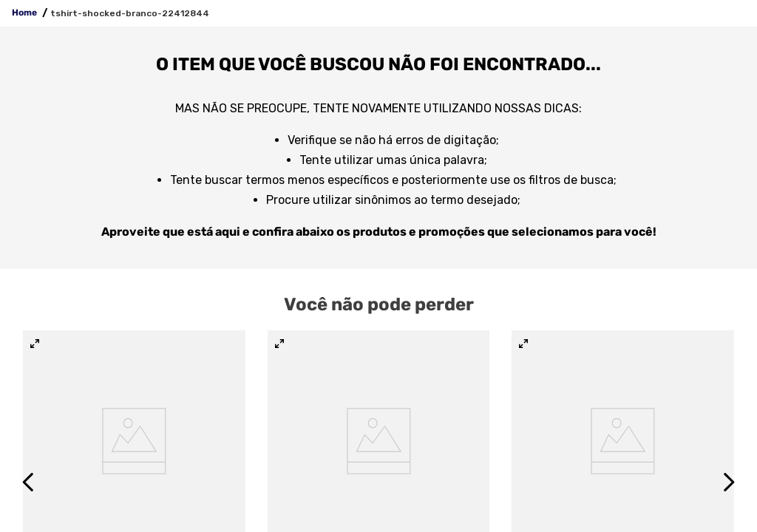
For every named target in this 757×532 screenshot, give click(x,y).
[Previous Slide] (28, 482)
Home (24, 13)
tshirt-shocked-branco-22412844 (130, 13)
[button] (35, 344)
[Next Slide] (729, 482)
